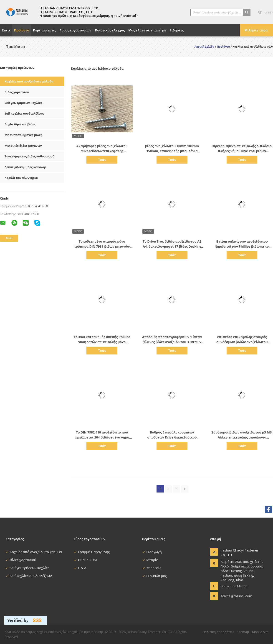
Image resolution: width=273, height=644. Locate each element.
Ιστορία (150, 560)
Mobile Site (260, 632)
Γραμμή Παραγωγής (92, 552)
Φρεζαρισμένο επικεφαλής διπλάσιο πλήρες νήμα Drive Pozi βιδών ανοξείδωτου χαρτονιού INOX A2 (242, 151)
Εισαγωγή (152, 552)
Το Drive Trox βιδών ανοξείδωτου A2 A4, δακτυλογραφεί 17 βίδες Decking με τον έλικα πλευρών (172, 246)
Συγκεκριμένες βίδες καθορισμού (29, 156)
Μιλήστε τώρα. (256, 30)
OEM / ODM (85, 560)
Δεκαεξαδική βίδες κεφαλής (25, 167)
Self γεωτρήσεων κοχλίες (23, 103)
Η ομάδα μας (154, 576)
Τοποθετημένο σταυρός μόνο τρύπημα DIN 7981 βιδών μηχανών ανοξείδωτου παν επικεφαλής (102, 246)
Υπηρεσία (152, 568)
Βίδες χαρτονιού (17, 92)
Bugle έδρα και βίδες (20, 124)
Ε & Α (80, 568)
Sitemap (243, 632)
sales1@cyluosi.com (235, 596)
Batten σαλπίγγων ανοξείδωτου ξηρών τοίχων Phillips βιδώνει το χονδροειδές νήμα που (242, 246)
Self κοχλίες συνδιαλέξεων (25, 113)
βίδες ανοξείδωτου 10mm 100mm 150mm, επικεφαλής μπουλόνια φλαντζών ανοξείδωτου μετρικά (172, 151)
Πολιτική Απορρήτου (218, 632)
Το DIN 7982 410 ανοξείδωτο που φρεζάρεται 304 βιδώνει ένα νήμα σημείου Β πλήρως (102, 437)
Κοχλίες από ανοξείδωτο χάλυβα (29, 81)
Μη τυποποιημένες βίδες (23, 135)
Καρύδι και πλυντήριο (21, 178)
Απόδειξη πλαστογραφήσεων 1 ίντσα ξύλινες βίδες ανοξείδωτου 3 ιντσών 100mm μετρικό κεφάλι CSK (172, 342)
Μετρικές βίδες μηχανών (23, 146)
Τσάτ (102, 160)
